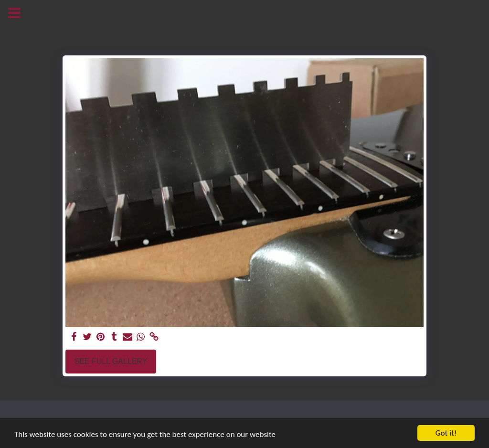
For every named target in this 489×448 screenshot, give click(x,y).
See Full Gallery (111, 361)
